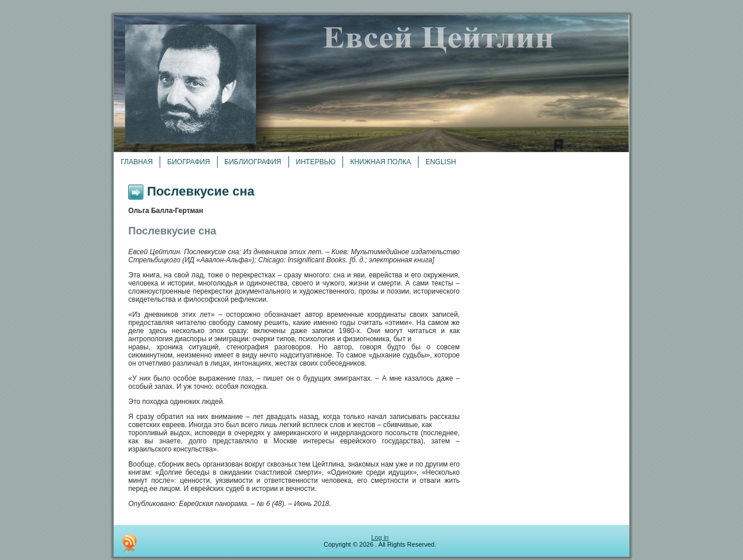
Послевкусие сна (201, 191)
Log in (380, 537)
